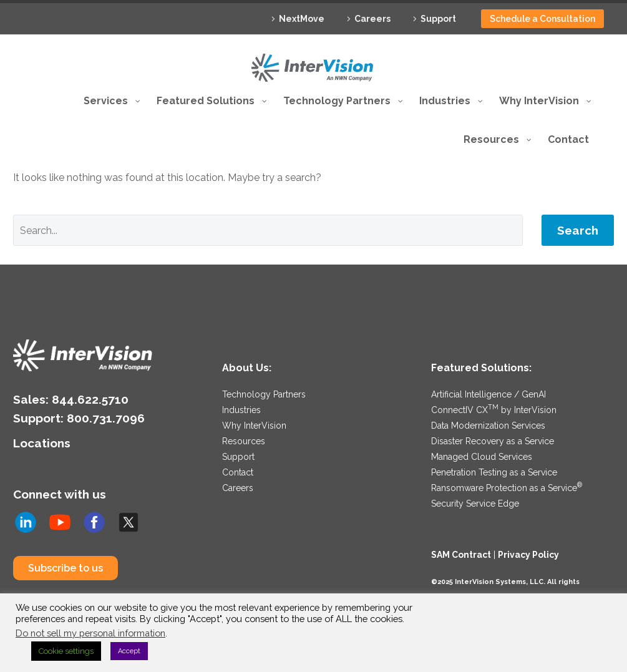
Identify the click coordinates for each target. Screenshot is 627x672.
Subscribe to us (66, 567)
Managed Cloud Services (482, 457)
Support (438, 19)
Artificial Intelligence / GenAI (488, 394)
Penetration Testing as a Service (494, 472)
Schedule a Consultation (542, 19)
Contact (238, 472)
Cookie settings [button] (66, 651)
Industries (241, 410)
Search (578, 230)
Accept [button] (129, 651)
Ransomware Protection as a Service (507, 488)
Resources (244, 441)
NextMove (302, 19)
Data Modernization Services (488, 426)
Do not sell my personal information (90, 633)
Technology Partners (264, 394)
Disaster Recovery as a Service (493, 441)
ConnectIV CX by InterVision (494, 410)
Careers (372, 19)
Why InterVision (254, 426)
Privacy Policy (528, 555)
